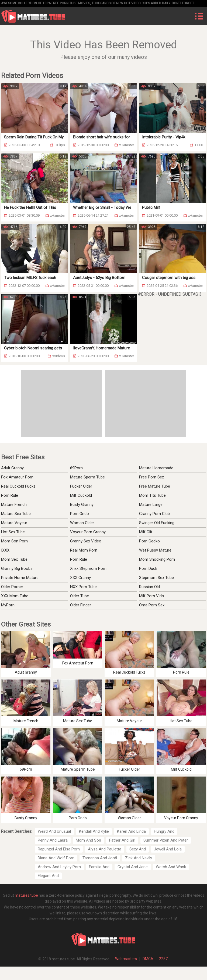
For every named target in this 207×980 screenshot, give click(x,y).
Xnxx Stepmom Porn (88, 568)
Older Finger (81, 605)
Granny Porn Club (154, 514)
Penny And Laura (53, 840)
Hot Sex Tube (13, 532)
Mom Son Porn (14, 541)
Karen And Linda (131, 831)
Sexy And (138, 849)
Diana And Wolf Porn (56, 858)
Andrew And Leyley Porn (59, 867)
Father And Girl (122, 840)
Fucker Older (81, 486)
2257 (163, 959)
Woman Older (82, 523)
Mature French (14, 505)
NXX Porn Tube (83, 587)
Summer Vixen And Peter (166, 840)
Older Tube (80, 596)
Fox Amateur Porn (17, 477)
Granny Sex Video (86, 541)
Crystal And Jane (133, 867)
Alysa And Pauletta (105, 849)
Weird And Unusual (54, 831)
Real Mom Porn (84, 550)
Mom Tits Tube (152, 495)
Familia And (99, 867)
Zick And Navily (139, 858)
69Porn (76, 468)
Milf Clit (146, 532)
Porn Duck (148, 568)
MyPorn (8, 605)
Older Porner (12, 587)
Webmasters (126, 959)
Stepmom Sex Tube (156, 578)
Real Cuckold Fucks (18, 486)
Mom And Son (88, 840)
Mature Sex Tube (16, 514)
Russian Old (149, 587)
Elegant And (48, 876)
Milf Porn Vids (151, 596)
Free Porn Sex (151, 477)
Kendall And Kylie (94, 831)
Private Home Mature (20, 578)
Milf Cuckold (81, 495)
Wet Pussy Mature (155, 550)
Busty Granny (82, 505)
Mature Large (151, 505)
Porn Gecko (149, 541)
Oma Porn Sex (152, 605)
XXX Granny (80, 578)
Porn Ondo (80, 514)
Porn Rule (10, 495)
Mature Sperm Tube (87, 477)
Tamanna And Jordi (100, 858)
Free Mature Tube (155, 486)
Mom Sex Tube (14, 559)
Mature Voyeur (14, 523)
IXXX (5, 550)
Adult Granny (12, 468)
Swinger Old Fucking (157, 523)
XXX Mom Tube (15, 596)
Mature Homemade (156, 468)
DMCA (148, 959)
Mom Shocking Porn (157, 559)
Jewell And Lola (168, 849)
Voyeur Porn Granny (88, 532)
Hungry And (164, 831)
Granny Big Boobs (17, 568)
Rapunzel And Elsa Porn (59, 849)
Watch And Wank (171, 867)
